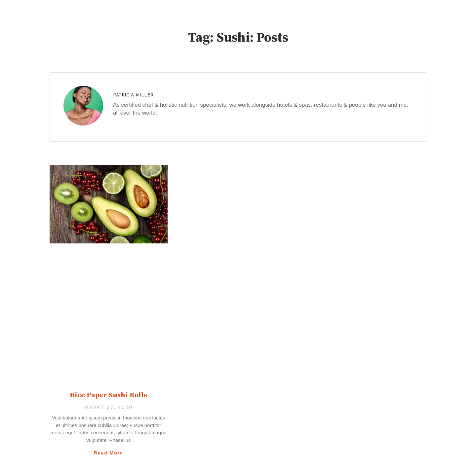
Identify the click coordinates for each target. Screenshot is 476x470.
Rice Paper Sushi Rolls (108, 395)
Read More (109, 453)
